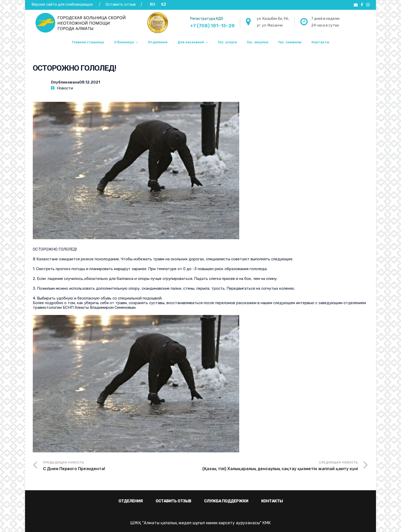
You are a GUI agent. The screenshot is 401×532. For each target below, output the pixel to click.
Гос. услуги (227, 42)
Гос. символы (290, 42)
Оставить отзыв (121, 4)
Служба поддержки (226, 501)
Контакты (320, 42)
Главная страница (88, 42)
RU (153, 4)
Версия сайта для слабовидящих (62, 4)
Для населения (191, 42)
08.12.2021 (90, 82)
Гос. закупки (258, 42)
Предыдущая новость (122, 466)
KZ (164, 4)
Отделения (158, 42)
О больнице (124, 42)
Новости (65, 88)
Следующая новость (279, 466)
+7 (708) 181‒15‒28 (212, 26)
